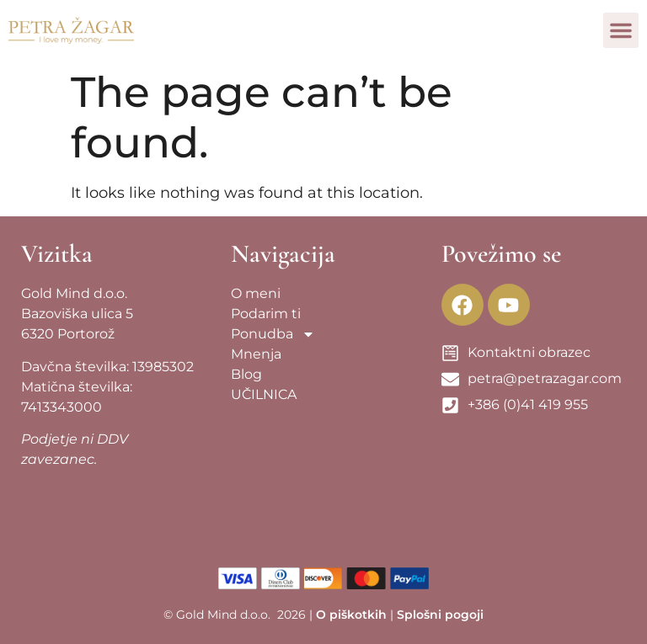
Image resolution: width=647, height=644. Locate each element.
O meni (256, 293)
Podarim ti (266, 314)
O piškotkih (351, 615)
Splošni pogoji (440, 615)
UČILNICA (264, 394)
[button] (621, 30)
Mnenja (256, 354)
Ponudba (273, 334)
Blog (246, 374)
